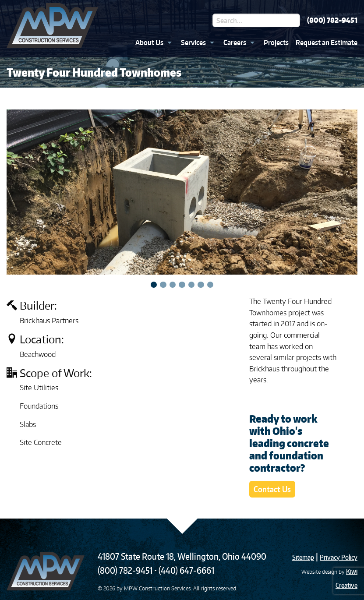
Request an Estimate (327, 42)
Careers (235, 42)
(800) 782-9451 (332, 20)
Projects (276, 42)
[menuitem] (151, 42)
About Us (149, 42)
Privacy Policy (339, 557)
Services (193, 42)
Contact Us (272, 489)
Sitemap (303, 557)
